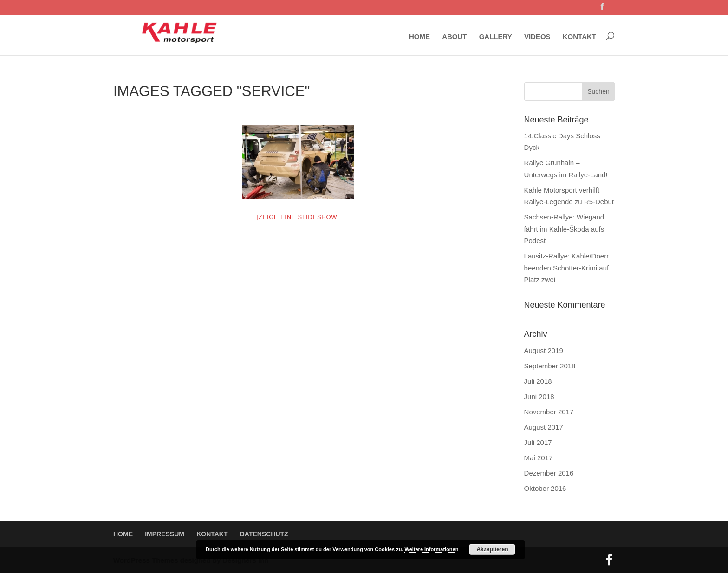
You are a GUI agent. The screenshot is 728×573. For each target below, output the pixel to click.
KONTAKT (579, 37)
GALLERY (496, 37)
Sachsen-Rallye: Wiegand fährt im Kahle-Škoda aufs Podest (564, 229)
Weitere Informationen (431, 549)
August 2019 (544, 351)
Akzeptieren (492, 549)
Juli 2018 (538, 381)
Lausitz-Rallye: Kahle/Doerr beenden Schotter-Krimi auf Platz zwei (567, 268)
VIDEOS (537, 37)
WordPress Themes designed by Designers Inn (191, 560)
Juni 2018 (539, 396)
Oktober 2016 (545, 488)
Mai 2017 (539, 458)
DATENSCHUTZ (264, 534)
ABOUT (454, 37)
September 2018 (550, 366)
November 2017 (549, 412)
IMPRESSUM (165, 534)
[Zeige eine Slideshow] (298, 217)
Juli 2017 (538, 442)
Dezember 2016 (549, 473)
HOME (419, 37)
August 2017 (544, 427)
